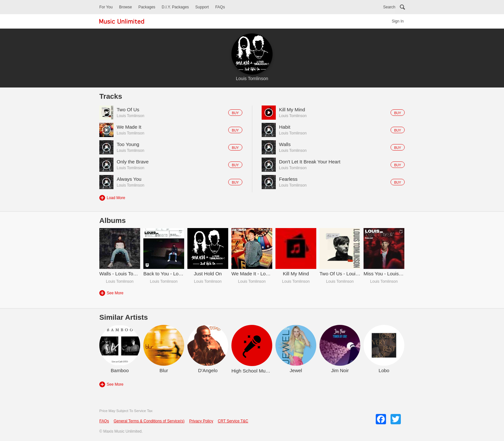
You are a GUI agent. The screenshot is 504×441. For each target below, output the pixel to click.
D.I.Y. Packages (175, 7)
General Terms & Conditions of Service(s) (149, 421)
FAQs (220, 7)
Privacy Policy (201, 421)
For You (106, 7)
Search (389, 7)
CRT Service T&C (233, 421)
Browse (125, 7)
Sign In (398, 21)
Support (202, 7)
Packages (147, 7)
